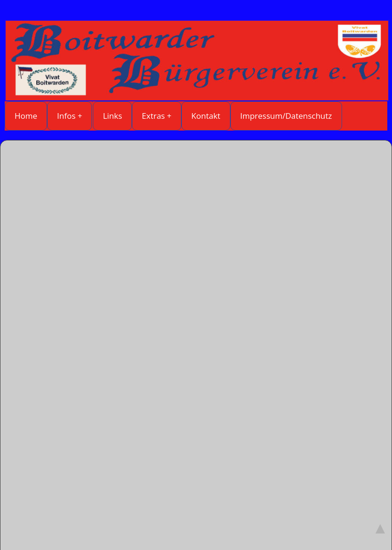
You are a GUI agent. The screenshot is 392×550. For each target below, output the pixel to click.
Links (112, 116)
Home (26, 116)
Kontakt (206, 116)
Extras (153, 116)
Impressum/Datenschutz (286, 116)
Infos (66, 116)
